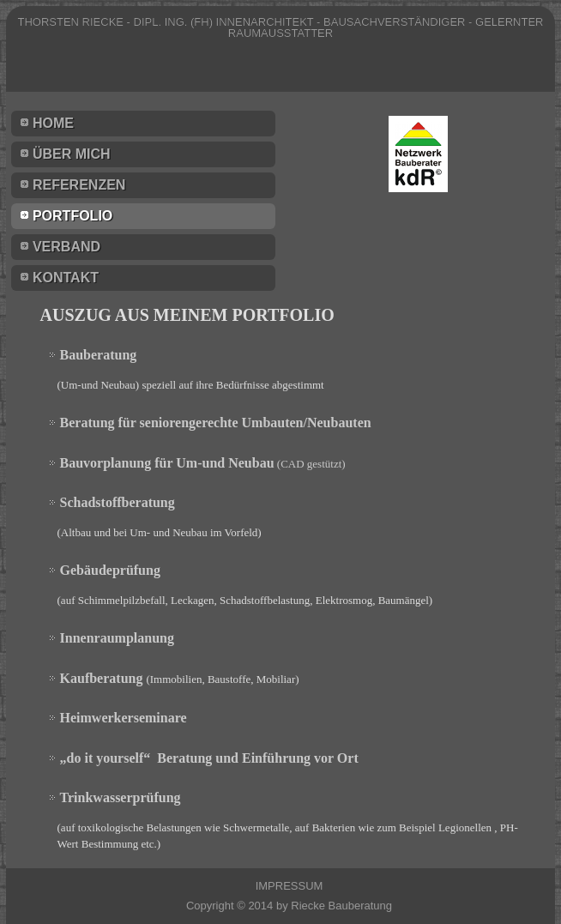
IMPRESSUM (290, 886)
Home (53, 123)
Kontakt (66, 278)
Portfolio (72, 216)
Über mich (72, 154)
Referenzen (79, 185)
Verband (66, 247)
